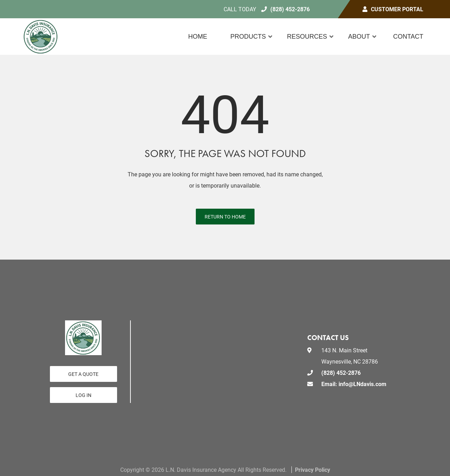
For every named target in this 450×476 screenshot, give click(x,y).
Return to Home (225, 217)
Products (248, 37)
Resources (307, 37)
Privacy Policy (313, 470)
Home (198, 37)
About (359, 37)
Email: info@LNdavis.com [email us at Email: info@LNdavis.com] (354, 384)
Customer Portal (397, 9)
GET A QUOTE (83, 374)
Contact (408, 37)
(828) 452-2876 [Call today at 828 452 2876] (290, 9)
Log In (83, 395)
